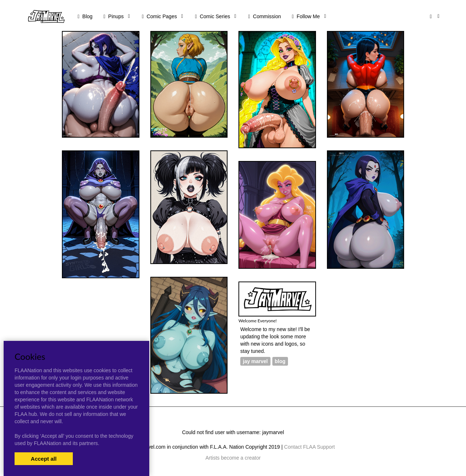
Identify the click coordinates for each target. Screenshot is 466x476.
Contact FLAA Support (309, 447)
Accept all (44, 459)
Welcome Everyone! (258, 321)
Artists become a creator (233, 458)
